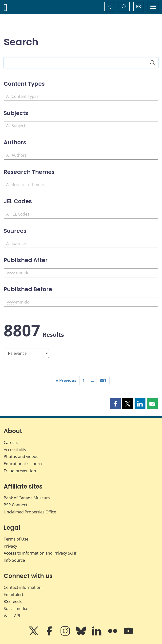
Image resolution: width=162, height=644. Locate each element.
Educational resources (25, 464)
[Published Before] (81, 302)
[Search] (152, 63)
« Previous (66, 380)
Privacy (10, 546)
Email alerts (15, 594)
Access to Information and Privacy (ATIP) (41, 553)
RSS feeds (13, 601)
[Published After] (81, 273)
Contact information (23, 587)
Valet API (12, 616)
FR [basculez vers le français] (139, 6)
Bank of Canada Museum (27, 498)
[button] (115, 404)
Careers (11, 442)
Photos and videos (21, 457)
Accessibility (15, 450)
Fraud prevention (20, 471)
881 (103, 380)
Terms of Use (16, 539)
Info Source (14, 560)
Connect (16, 505)
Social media (15, 609)
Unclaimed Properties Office (30, 512)
